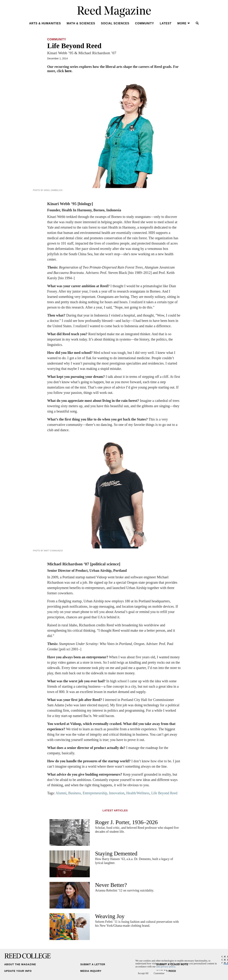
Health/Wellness (138, 793)
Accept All (143, 973)
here (68, 71)
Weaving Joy (110, 916)
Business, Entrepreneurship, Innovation (96, 793)
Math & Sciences (81, 23)
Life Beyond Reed (164, 793)
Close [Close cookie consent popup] (226, 963)
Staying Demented (116, 853)
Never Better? (111, 885)
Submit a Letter (93, 964)
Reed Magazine (114, 12)
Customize (159, 973)
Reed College (28, 956)
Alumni (61, 793)
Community (144, 23)
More (184, 23)
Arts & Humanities (45, 23)
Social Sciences (115, 23)
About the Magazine (20, 964)
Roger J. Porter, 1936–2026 (126, 822)
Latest (166, 23)
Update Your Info (18, 971)
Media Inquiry (91, 971)
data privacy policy (166, 967)
